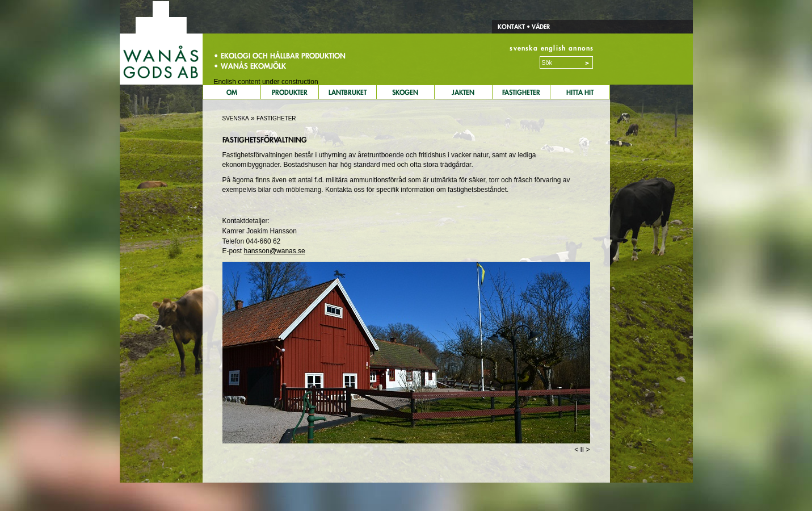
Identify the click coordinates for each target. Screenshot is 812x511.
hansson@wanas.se (275, 251)
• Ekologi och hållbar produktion (280, 56)
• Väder (537, 27)
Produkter (290, 92)
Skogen (405, 92)
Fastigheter (521, 92)
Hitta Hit (580, 92)
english (553, 48)
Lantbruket (348, 92)
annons (581, 48)
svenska (523, 48)
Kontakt (511, 27)
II (582, 450)
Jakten (463, 92)
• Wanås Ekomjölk (250, 66)
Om (232, 92)
